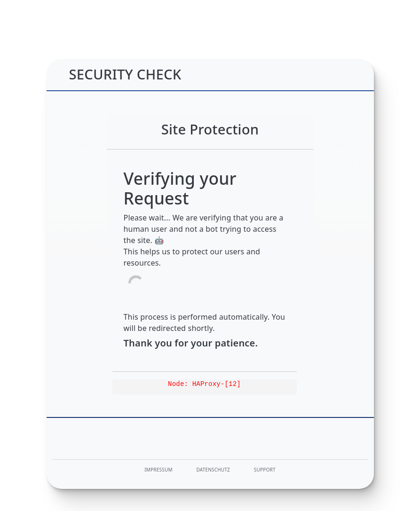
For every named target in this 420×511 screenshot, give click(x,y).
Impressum (158, 470)
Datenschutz (214, 470)
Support (265, 470)
